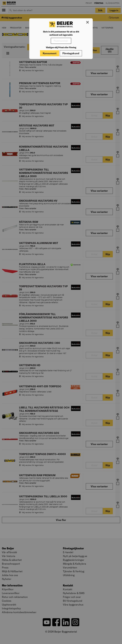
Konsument (50, 53)
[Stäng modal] (88, 22)
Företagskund (71, 53)
